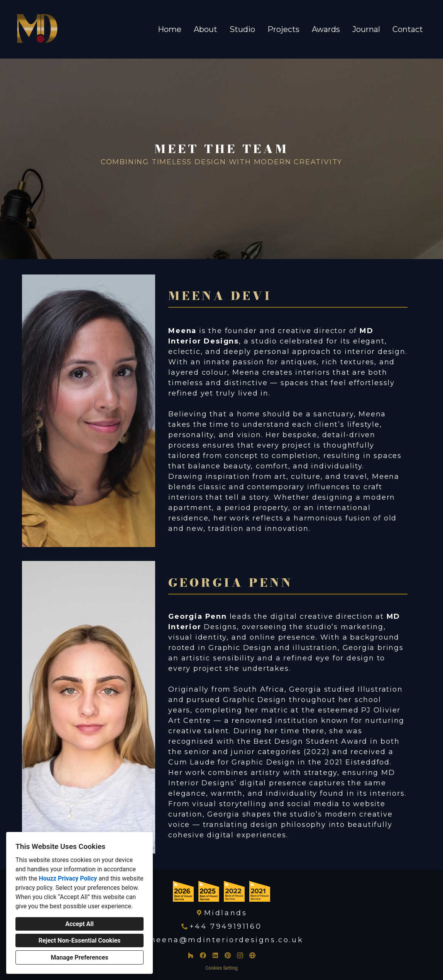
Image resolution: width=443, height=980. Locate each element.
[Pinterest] (228, 955)
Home (170, 29)
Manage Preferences (79, 957)
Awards (326, 29)
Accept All (79, 924)
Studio (242, 29)
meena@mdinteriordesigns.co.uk (226, 940)
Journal (366, 29)
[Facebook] (203, 955)
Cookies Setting (221, 968)
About (205, 29)
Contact (408, 29)
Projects (283, 29)
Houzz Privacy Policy (68, 878)
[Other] (252, 955)
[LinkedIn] (215, 955)
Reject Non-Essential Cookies (80, 940)
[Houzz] (191, 955)
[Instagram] (240, 955)
